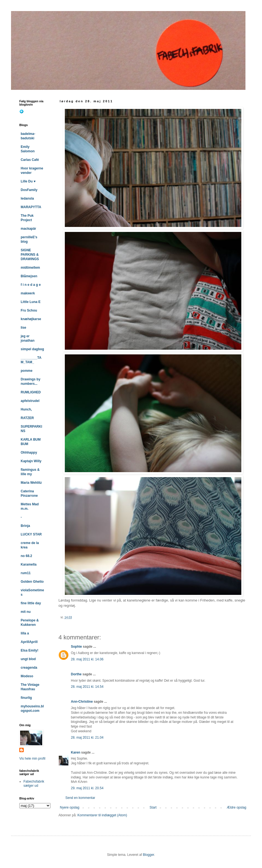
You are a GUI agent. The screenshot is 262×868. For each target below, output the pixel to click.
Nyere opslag (70, 807)
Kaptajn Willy (31, 461)
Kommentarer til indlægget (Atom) (102, 815)
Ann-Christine (82, 702)
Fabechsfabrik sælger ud (34, 783)
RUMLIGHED (31, 392)
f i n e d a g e (31, 285)
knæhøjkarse (31, 319)
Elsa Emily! (30, 650)
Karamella (29, 564)
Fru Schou (29, 310)
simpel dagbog (32, 349)
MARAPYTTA (31, 207)
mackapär (28, 229)
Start (153, 807)
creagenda (29, 668)
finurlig (26, 698)
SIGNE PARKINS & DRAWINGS (30, 255)
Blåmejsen (29, 276)
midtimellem (30, 268)
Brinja (25, 526)
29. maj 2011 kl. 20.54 (87, 788)
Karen (76, 752)
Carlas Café (30, 160)
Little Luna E (31, 302)
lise (23, 328)
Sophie (76, 647)
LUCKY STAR (31, 534)
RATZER (27, 418)
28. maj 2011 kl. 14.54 (87, 687)
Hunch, (26, 409)
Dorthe (76, 674)
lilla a (25, 633)
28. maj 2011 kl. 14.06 (87, 659)
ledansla (27, 198)
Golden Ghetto (32, 582)
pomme (27, 371)
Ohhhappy (29, 453)
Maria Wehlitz (31, 483)
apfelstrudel (30, 401)
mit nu (26, 612)
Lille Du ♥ (28, 181)
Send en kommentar (80, 798)
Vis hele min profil (32, 759)
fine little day (31, 603)
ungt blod (28, 659)
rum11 (26, 573)
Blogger (149, 855)
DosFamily (29, 190)
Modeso (27, 676)
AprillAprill (29, 642)
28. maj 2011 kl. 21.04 (87, 738)
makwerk (28, 293)
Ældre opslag (236, 807)
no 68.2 (26, 556)
